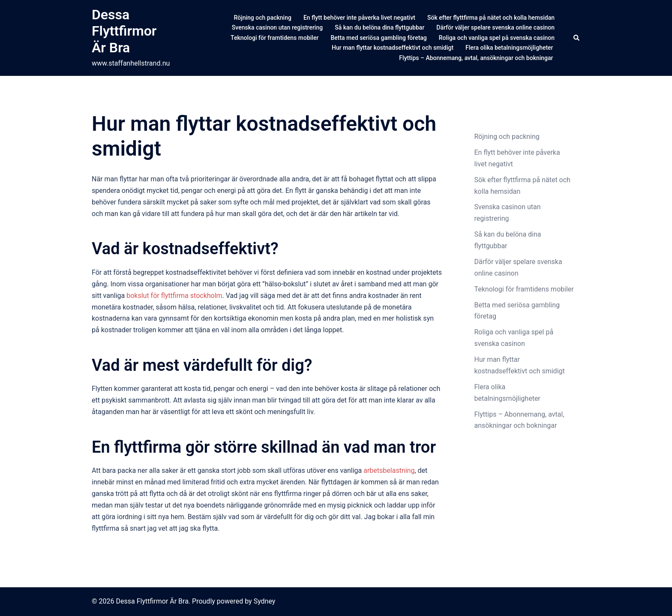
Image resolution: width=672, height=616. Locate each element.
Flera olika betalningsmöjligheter (510, 48)
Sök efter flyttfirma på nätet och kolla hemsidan (491, 18)
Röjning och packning (262, 18)
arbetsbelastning (389, 470)
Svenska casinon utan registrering (277, 27)
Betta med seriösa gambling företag (378, 38)
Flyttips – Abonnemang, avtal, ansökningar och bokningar (477, 58)
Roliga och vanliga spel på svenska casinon (497, 38)
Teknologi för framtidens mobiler (274, 38)
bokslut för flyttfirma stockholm (174, 296)
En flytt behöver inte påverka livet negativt (359, 18)
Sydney (265, 601)
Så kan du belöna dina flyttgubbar (379, 27)
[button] (577, 38)
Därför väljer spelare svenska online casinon (495, 27)
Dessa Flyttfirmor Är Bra (124, 31)
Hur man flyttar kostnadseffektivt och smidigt (393, 48)
